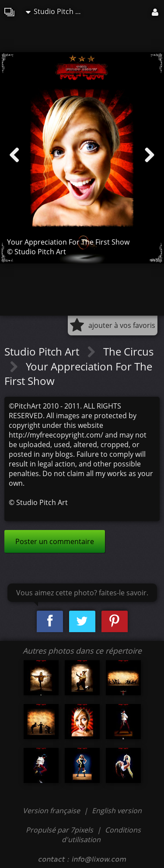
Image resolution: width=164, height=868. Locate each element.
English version (117, 811)
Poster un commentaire (55, 541)
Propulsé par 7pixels (59, 830)
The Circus (128, 351)
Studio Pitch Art (56, 11)
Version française (52, 811)
